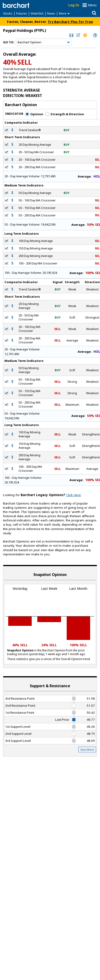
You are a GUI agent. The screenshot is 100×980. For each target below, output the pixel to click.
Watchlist (37, 13)
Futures (22, 13)
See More (87, 750)
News (51, 13)
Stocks (8, 13)
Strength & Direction (65, 114)
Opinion (34, 114)
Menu (92, 5)
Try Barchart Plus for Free (70, 22)
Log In (74, 5)
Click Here (73, 495)
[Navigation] (44, 42)
